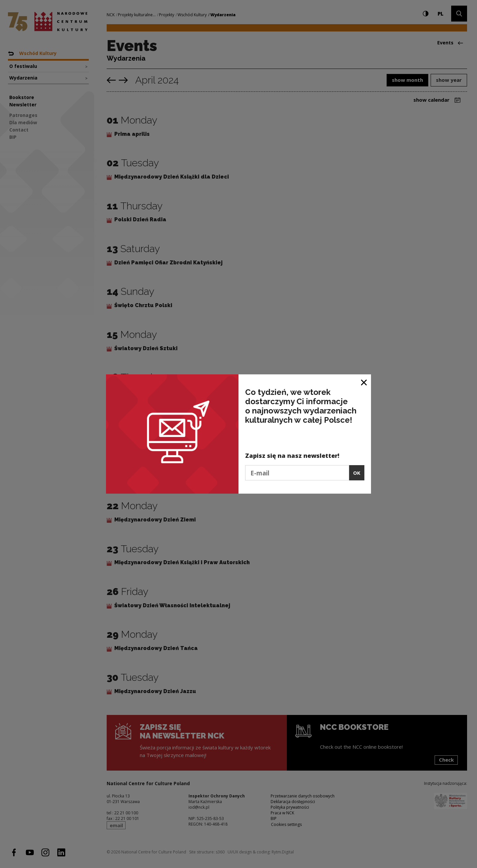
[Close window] (364, 382)
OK (357, 473)
